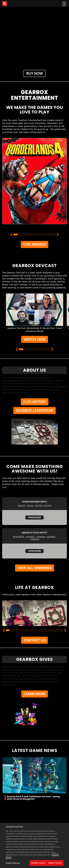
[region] (34, 845)
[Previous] (11, 235)
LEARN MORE (35, 694)
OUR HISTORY (35, 402)
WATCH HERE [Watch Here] (35, 339)
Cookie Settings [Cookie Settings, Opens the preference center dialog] (13, 863)
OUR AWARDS (34, 244)
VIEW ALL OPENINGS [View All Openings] (35, 568)
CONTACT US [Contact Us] (34, 640)
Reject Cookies (55, 863)
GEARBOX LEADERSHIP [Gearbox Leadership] (34, 411)
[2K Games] (5, 4)
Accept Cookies (38, 863)
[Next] (58, 235)
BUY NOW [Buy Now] (34, 73)
